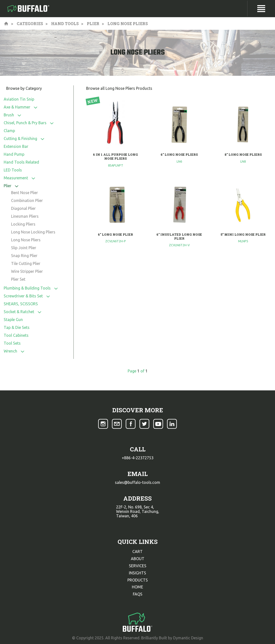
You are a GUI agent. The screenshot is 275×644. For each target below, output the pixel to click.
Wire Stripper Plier (27, 271)
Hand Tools (65, 23)
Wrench (10, 351)
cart (137, 552)
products (138, 580)
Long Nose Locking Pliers (33, 232)
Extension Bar (16, 146)
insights (137, 573)
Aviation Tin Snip (19, 99)
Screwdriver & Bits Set (23, 296)
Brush (9, 115)
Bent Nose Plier (24, 193)
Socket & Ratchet (19, 312)
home (137, 587)
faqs (138, 594)
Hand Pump (14, 154)
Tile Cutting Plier (26, 263)
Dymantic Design (188, 638)
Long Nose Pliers (26, 240)
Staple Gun (13, 320)
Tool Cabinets (16, 335)
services (138, 566)
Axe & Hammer (17, 107)
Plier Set (18, 279)
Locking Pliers (23, 224)
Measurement (16, 178)
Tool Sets (12, 343)
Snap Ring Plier (24, 256)
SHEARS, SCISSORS (21, 304)
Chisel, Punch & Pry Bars (25, 123)
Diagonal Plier (23, 208)
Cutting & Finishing (20, 138)
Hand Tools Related (21, 162)
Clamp (9, 131)
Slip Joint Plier (24, 248)
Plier (93, 23)
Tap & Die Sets (17, 327)
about (138, 559)
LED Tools (13, 170)
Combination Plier (27, 200)
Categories (30, 23)
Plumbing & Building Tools (27, 288)
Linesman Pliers (25, 216)
